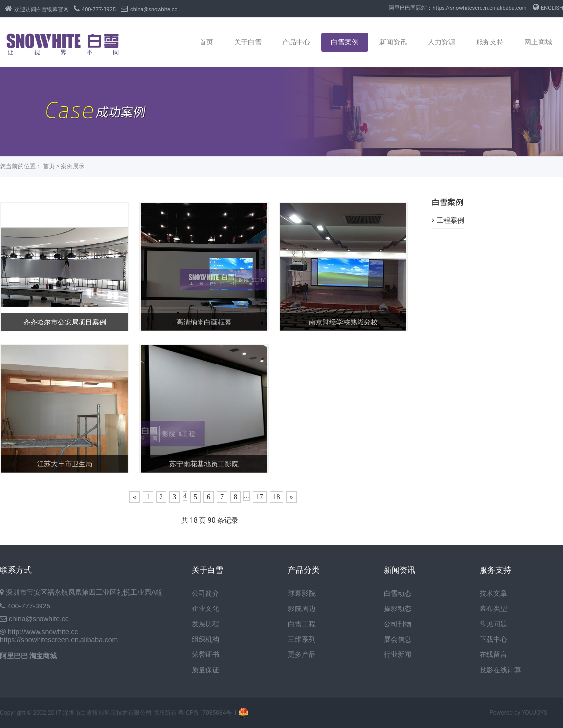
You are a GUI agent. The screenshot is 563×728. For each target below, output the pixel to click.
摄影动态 (398, 608)
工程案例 (448, 220)
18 (277, 497)
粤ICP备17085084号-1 (208, 713)
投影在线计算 (500, 670)
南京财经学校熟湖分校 (343, 322)
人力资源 (442, 42)
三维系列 (302, 639)
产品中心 (296, 42)
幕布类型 (493, 608)
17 (260, 497)
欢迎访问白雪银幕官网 (37, 10)
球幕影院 (302, 593)
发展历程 (205, 624)
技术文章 (493, 593)
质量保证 (205, 670)
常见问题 (493, 624)
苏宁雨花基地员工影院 (204, 464)
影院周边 (302, 608)
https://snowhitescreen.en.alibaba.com (59, 640)
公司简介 (205, 593)
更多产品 (302, 654)
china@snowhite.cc (149, 10)
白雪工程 (302, 624)
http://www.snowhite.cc (43, 632)
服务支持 (490, 42)
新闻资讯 (393, 42)
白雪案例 (345, 42)
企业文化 (205, 608)
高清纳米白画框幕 (204, 322)
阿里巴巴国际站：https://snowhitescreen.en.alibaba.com (458, 8)
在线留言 (493, 654)
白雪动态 (398, 593)
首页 (206, 42)
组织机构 (205, 639)
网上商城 (538, 42)
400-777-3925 (95, 10)
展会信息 (398, 639)
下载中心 (493, 639)
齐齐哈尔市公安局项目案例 (65, 322)
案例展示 (73, 166)
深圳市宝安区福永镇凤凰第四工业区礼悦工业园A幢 (84, 592)
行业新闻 (398, 654)
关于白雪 (248, 42)
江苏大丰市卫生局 (65, 464)
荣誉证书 (205, 654)
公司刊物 (398, 624)
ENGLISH (548, 8)
